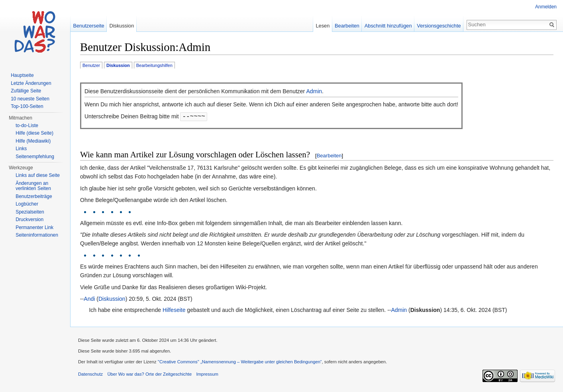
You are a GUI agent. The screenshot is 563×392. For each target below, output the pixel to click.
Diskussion (112, 299)
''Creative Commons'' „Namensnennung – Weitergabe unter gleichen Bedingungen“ (240, 362)
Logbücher (27, 204)
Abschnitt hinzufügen (388, 26)
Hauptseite (22, 75)
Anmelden (546, 7)
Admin (314, 91)
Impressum (207, 374)
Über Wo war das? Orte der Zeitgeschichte (149, 374)
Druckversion (29, 220)
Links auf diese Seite (38, 175)
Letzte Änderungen (31, 83)
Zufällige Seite (26, 91)
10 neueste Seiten (30, 99)
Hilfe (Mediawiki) (33, 141)
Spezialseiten (30, 212)
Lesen (323, 26)
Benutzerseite (88, 26)
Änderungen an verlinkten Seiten (33, 186)
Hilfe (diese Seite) (34, 133)
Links (21, 149)
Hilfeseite (174, 310)
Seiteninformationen (37, 235)
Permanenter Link (34, 227)
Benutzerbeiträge (34, 196)
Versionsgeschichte (439, 26)
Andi (89, 299)
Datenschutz (90, 374)
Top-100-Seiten (27, 106)
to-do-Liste (27, 125)
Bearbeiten (329, 156)
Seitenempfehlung (35, 157)
